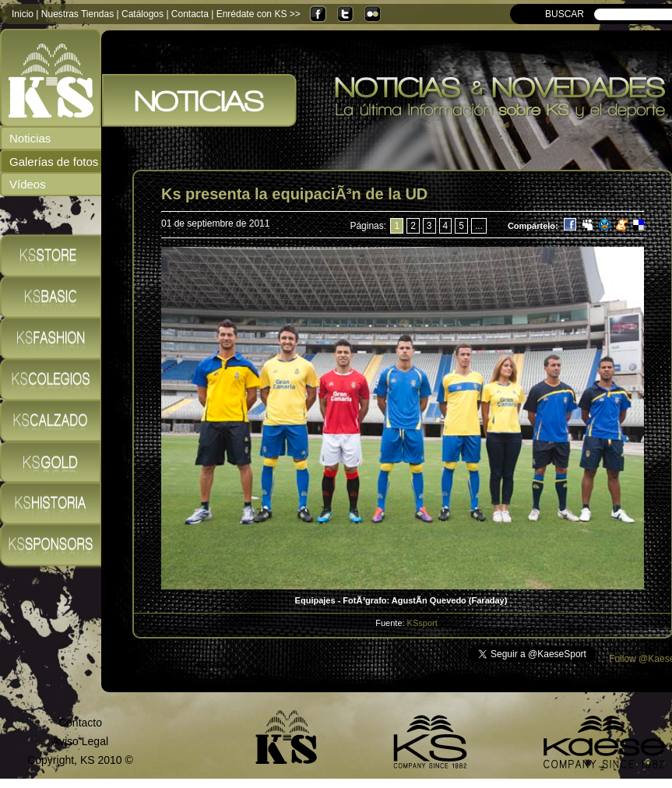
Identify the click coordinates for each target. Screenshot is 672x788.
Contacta (190, 14)
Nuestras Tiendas (77, 14)
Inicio (23, 14)
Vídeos (28, 184)
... (479, 226)
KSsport (422, 623)
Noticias (30, 138)
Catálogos (142, 14)
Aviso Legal (80, 741)
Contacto (80, 723)
